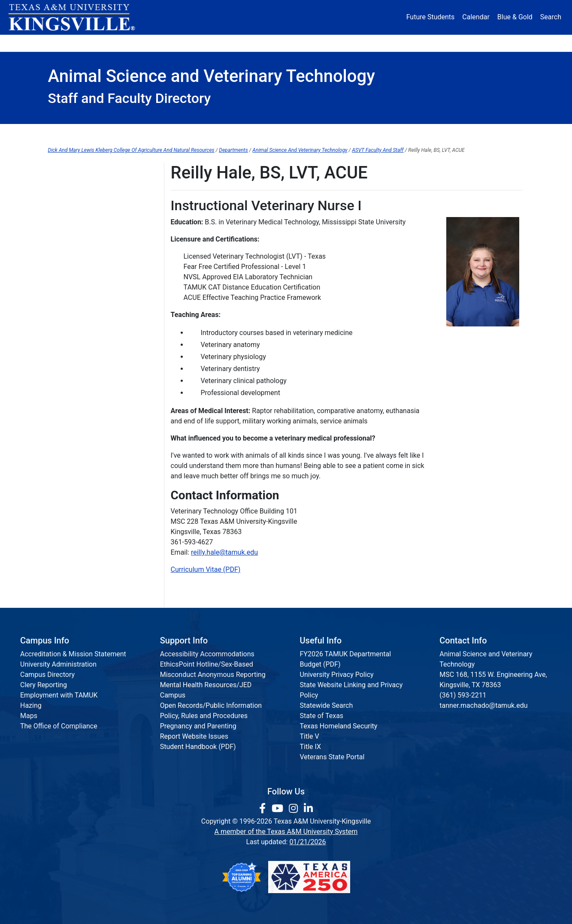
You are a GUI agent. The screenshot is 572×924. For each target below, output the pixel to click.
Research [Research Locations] (267, 43)
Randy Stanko (69, 382)
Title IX (311, 747)
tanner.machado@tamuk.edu (483, 705)
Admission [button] (132, 43)
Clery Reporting (44, 685)
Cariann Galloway (74, 189)
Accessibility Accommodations (207, 654)
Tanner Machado (74, 276)
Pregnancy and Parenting (198, 726)
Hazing (31, 705)
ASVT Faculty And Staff (378, 150)
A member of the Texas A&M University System (286, 832)
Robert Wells (67, 417)
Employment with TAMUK (59, 695)
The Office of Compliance (59, 726)
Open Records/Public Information (211, 705)
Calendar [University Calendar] (476, 17)
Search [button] (551, 17)
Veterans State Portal (332, 757)
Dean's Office (155, 133)
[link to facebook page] (264, 809)
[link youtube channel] (279, 809)
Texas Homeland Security (339, 726)
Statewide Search (327, 705)
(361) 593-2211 (463, 695)
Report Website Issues (194, 736)
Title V (310, 736)
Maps (29, 716)
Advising (81, 133)
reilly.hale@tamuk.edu (224, 552)
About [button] (72, 43)
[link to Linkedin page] (308, 809)
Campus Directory (47, 675)
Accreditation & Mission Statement (73, 654)
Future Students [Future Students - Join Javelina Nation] (431, 17)
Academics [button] (201, 43)
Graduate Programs (306, 133)
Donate (498, 43)
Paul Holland (67, 241)
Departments (233, 150)
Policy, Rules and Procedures (204, 716)
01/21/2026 (307, 842)
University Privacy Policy (337, 675)
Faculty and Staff (74, 171)
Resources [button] (328, 43)
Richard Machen (73, 294)
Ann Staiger (66, 364)
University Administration (58, 664)
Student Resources (406, 133)
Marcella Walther (74, 400)
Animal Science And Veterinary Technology (300, 150)
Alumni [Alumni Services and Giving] (390, 43)
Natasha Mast (70, 312)
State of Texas (322, 716)
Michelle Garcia (72, 206)
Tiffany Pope (67, 329)
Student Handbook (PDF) (198, 747)
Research (490, 133)
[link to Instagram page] (295, 809)
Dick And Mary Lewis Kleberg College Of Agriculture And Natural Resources (131, 150)
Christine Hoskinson (79, 259)
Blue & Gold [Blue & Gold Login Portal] (515, 17)
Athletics (444, 43)
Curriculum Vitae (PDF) (206, 569)
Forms (226, 133)
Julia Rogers (67, 347)
